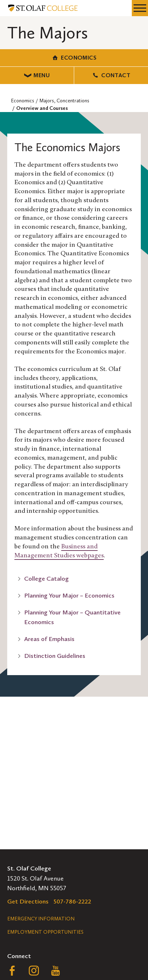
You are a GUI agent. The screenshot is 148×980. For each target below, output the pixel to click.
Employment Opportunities (45, 932)
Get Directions (28, 901)
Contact (111, 75)
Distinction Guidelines (55, 656)
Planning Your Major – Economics (69, 595)
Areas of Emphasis (49, 639)
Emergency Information (41, 919)
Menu (37, 75)
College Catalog (46, 579)
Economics (74, 58)
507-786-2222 (72, 901)
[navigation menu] (140, 8)
